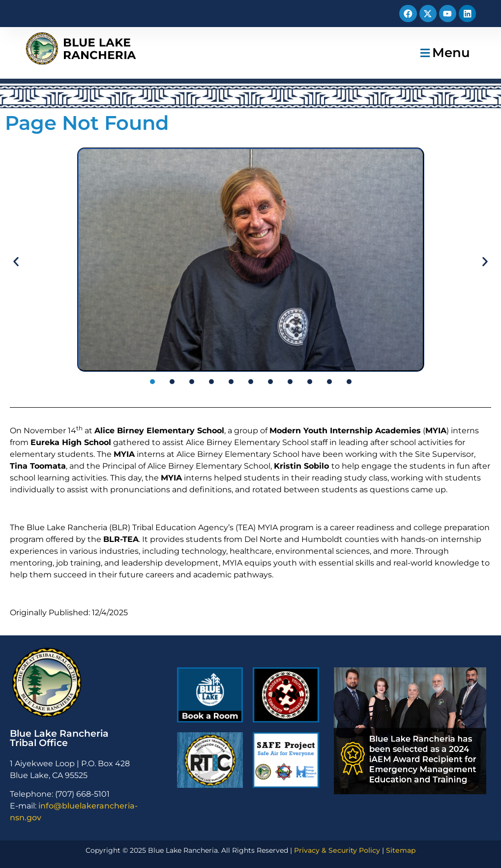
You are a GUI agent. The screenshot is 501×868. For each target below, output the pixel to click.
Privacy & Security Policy (337, 850)
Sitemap (401, 850)
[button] (444, 53)
